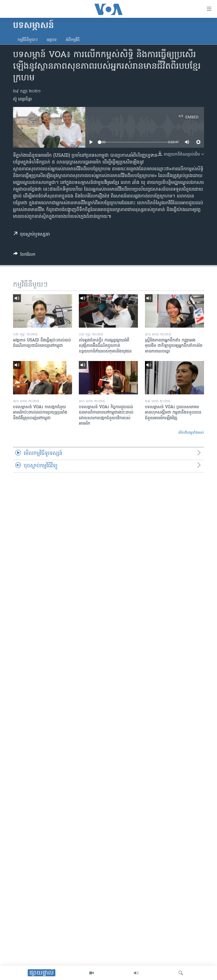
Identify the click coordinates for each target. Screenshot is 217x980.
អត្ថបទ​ (52, 40)
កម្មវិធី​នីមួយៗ (28, 40)
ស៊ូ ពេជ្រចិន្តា (22, 99)
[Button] (24, 255)
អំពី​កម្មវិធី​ (73, 40)
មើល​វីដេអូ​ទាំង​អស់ (191, 433)
